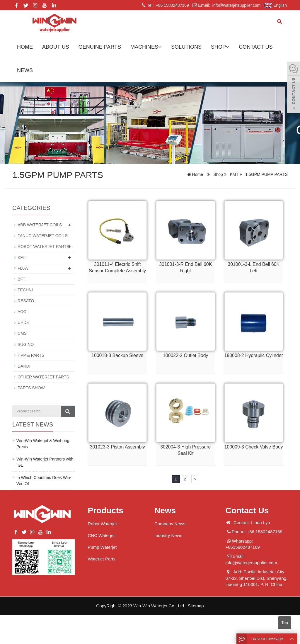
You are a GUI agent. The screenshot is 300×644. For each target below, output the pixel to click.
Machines (146, 47)
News (25, 70)
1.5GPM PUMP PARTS (266, 174)
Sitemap (196, 605)
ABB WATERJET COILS (40, 225)
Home (25, 47)
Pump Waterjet (102, 547)
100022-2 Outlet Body (185, 355)
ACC (22, 312)
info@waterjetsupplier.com (236, 5)
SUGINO (26, 344)
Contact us (256, 47)
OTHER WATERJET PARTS (43, 377)
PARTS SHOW (31, 388)
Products (106, 510)
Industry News (168, 535)
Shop (220, 47)
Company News (170, 523)
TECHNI (25, 290)
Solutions (186, 47)
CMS (22, 333)
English (276, 6)
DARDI (24, 366)
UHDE (23, 322)
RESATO (26, 301)
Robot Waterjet (103, 523)
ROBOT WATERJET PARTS (43, 247)
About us (56, 47)
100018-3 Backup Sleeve (117, 355)
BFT (21, 279)
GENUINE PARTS (100, 47)
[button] (160, 47)
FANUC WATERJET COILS (43, 236)
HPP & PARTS (31, 355)
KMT (234, 174)
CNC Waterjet (101, 535)
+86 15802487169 (172, 5)
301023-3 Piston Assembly (117, 447)
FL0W (23, 268)
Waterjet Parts (102, 559)
